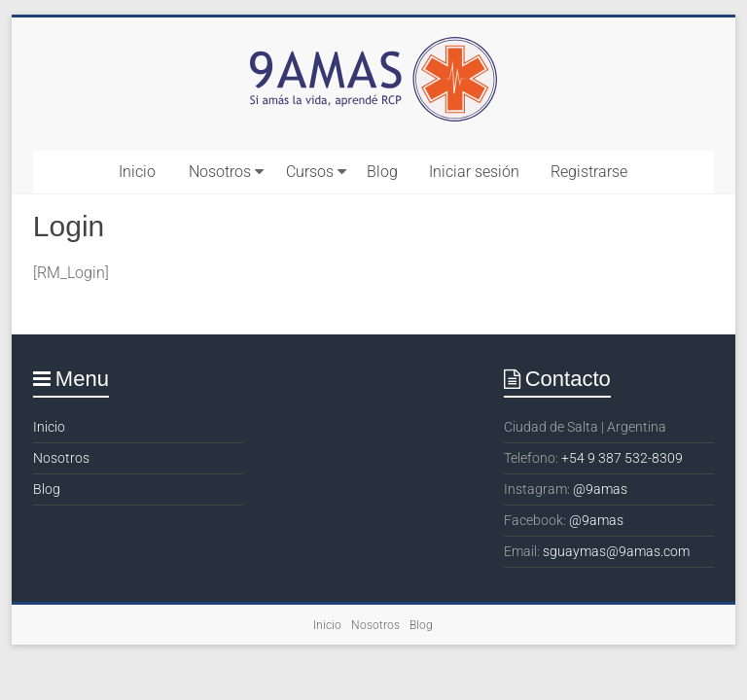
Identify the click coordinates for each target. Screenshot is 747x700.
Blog (382, 172)
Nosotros (220, 172)
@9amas (600, 489)
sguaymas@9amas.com (616, 551)
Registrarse (589, 172)
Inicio (137, 172)
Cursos (310, 172)
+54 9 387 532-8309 (622, 458)
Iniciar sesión (474, 172)
